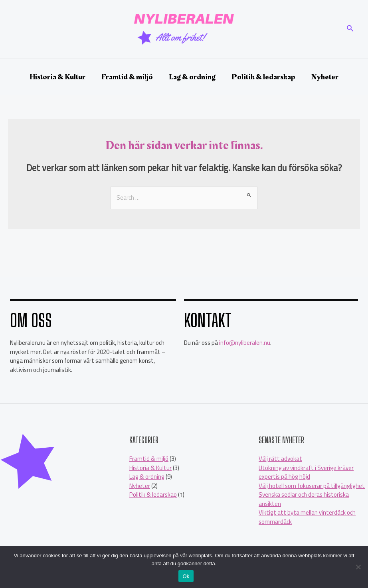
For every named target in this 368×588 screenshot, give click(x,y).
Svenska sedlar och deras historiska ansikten (304, 499)
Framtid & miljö (149, 459)
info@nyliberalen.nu (245, 343)
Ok (186, 576)
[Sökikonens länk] (350, 29)
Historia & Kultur (150, 468)
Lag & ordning (147, 477)
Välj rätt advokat (280, 459)
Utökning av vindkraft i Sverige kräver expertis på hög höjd (306, 472)
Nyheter (140, 486)
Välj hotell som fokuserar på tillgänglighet (312, 486)
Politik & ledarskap (153, 495)
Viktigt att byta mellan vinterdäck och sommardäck (307, 517)
